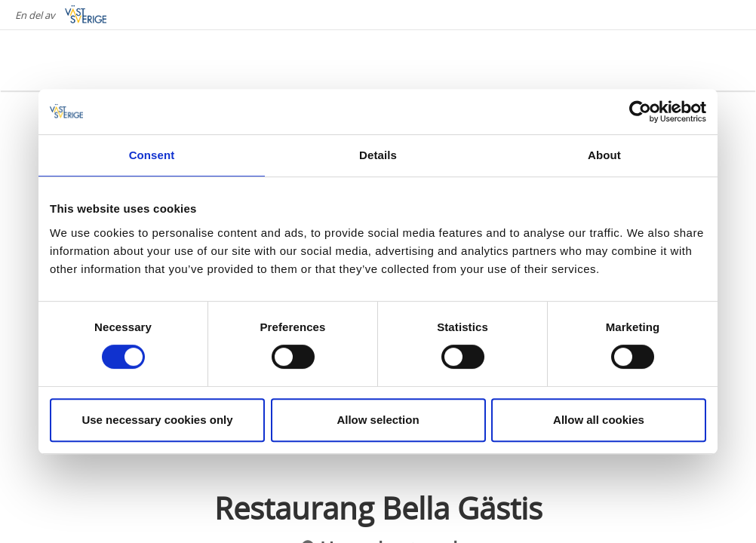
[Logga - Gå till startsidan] (75, 60)
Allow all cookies (599, 420)
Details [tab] (378, 155)
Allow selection (378, 420)
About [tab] (604, 155)
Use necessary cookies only (157, 420)
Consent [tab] (152, 155)
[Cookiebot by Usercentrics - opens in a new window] (640, 112)
